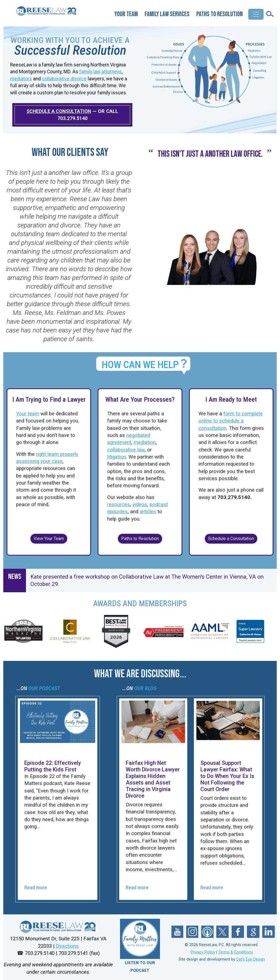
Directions (67, 946)
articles (148, 512)
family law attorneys (100, 72)
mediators (21, 79)
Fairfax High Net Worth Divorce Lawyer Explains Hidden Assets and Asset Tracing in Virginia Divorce (153, 779)
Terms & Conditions (236, 952)
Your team (28, 414)
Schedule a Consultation (231, 539)
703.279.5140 (72, 118)
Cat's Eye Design (251, 959)
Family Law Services (167, 14)
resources (119, 504)
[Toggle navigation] (256, 14)
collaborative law (126, 450)
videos (140, 504)
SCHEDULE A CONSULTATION (59, 111)
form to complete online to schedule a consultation (231, 421)
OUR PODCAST (44, 688)
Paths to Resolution (220, 14)
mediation (145, 442)
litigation (117, 457)
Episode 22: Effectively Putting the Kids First (53, 766)
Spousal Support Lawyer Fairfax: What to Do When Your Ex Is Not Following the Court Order (227, 776)
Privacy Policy (203, 952)
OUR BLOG (145, 688)
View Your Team (49, 539)
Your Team (126, 14)
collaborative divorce (64, 79)
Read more (36, 887)
